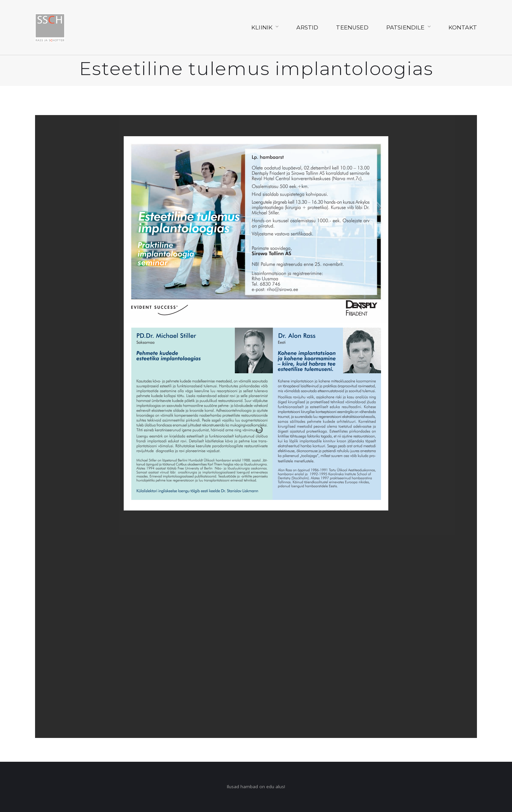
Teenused (352, 27)
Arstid (307, 27)
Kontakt (463, 27)
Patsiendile (405, 27)
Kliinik (262, 27)
